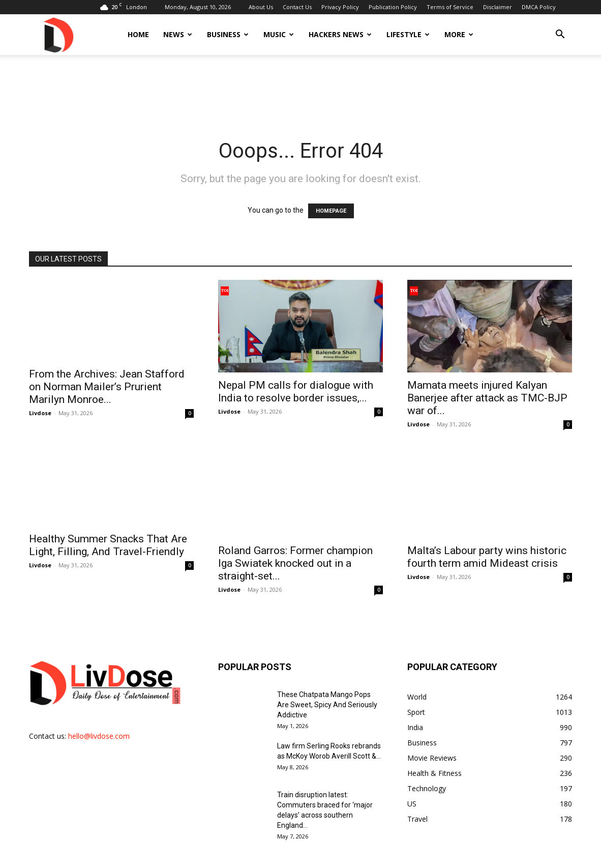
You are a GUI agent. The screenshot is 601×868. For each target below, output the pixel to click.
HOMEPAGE (331, 211)
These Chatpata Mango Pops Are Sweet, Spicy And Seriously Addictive (327, 693)
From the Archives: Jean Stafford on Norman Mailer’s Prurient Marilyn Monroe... (107, 387)
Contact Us (297, 7)
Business (228, 34)
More (459, 34)
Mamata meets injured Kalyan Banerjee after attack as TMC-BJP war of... (487, 398)
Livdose (40, 413)
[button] (560, 35)
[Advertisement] (300, 90)
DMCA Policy (539, 7)
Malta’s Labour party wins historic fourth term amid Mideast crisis (487, 545)
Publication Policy (393, 7)
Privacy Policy (340, 7)
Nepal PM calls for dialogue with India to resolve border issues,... (296, 392)
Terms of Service (450, 7)
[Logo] (58, 34)
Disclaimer (498, 7)
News (178, 34)
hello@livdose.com (99, 724)
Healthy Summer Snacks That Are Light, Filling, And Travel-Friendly (108, 545)
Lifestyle (408, 34)
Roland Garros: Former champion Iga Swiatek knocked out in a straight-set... (295, 552)
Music (279, 34)
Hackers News (340, 34)
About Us (261, 7)
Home (138, 34)
